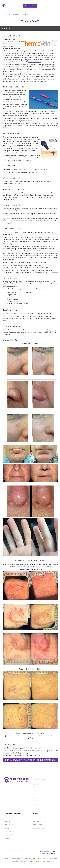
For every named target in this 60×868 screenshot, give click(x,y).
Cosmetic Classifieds (39, 821)
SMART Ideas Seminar (39, 828)
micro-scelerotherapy (35, 62)
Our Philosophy (9, 831)
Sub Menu (7, 28)
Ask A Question (30, 6)
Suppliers (7, 838)
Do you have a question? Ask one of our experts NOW (31, 760)
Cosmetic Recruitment (39, 818)
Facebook (35, 791)
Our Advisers (9, 828)
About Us (8, 821)
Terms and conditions (43, 851)
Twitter (35, 787)
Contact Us (8, 818)
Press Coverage (9, 825)
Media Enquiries (9, 835)
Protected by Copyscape (31, 864)
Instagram (35, 784)
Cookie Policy (51, 853)
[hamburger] (55, 6)
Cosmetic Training (38, 825)
